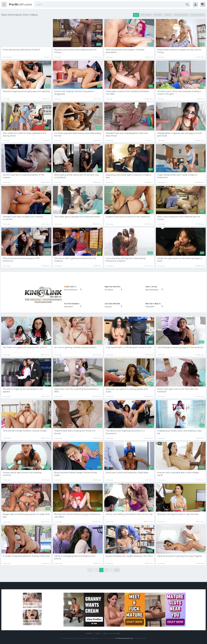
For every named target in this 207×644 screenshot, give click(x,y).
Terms (98, 633)
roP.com (20, 4)
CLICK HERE (110, 638)
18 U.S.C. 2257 (115, 633)
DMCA (106, 633)
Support (89, 633)
